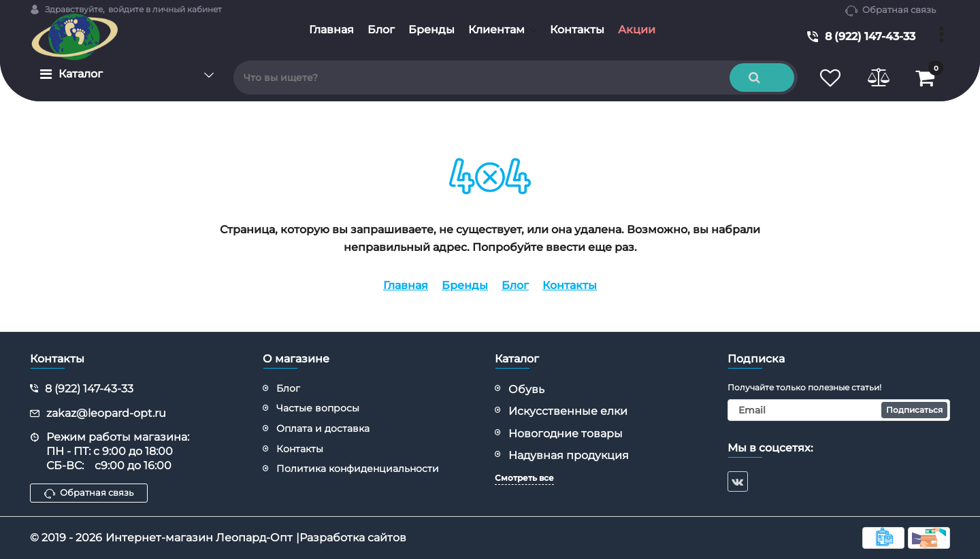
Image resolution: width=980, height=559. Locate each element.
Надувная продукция (569, 455)
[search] (516, 78)
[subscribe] (839, 410)
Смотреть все (524, 478)
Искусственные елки (568, 411)
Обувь (526, 389)
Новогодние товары (566, 434)
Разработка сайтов (353, 538)
